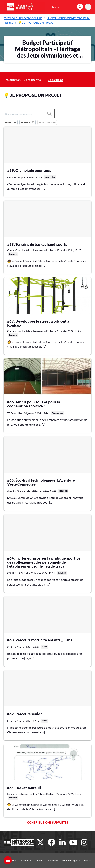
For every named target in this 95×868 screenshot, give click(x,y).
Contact (39, 861)
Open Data (53, 861)
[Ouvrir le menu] (8, 860)
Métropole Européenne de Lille (23, 18)
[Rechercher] (80, 7)
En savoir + (25, 861)
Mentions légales (71, 861)
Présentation (12, 80)
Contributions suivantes (48, 822)
